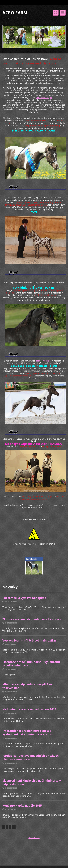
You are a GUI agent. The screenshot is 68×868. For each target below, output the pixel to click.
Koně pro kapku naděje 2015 (22, 805)
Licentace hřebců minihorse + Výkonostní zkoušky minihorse (31, 664)
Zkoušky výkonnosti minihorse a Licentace (32, 619)
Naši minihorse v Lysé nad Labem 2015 (29, 709)
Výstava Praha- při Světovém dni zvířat (29, 640)
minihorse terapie (44, 98)
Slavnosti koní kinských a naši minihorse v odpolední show (32, 782)
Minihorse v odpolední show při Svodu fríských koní (29, 686)
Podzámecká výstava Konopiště (24, 598)
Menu (63, 13)
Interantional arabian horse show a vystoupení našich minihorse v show (28, 732)
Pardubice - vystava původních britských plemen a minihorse (31, 757)
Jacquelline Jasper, (44, 361)
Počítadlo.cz (34, 838)
